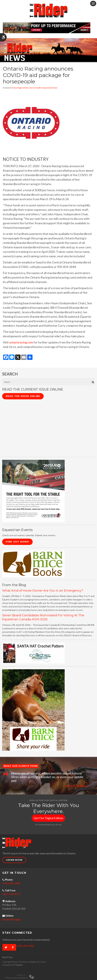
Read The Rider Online (23, 396)
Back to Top (7, 957)
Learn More (14, 860)
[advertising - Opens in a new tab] (33, 710)
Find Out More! (17, 542)
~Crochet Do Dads (75, 786)
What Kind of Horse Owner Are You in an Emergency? (43, 591)
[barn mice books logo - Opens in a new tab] (33, 564)
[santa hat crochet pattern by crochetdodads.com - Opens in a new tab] (33, 653)
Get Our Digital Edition (48, 818)
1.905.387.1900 (11, 883)
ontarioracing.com (21, 342)
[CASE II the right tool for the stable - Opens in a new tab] (33, 491)
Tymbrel (19, 965)
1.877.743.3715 (11, 894)
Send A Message (11, 919)
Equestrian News (50, 88)
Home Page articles (20, 88)
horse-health (35, 88)
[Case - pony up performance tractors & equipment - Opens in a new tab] (47, 27)
